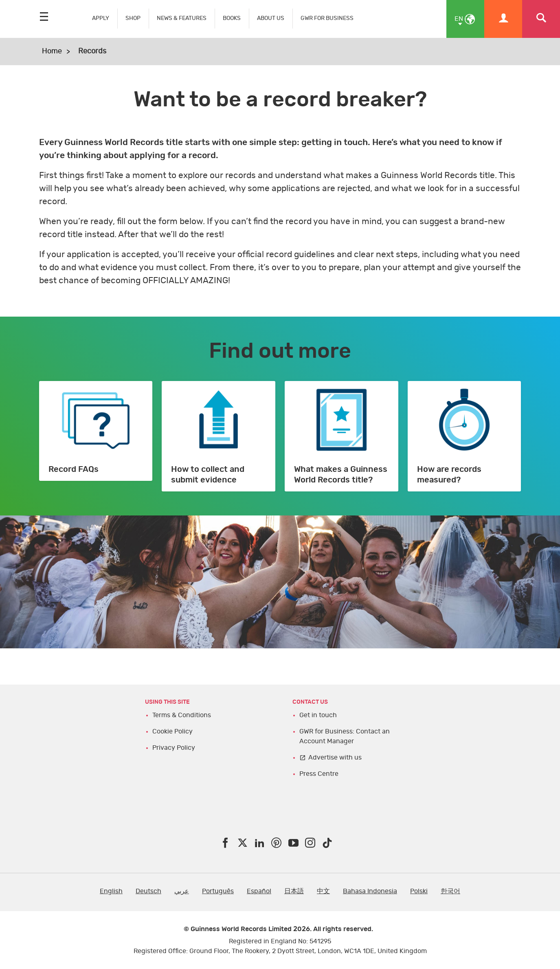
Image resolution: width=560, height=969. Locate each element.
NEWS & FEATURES (182, 18)
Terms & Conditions (182, 715)
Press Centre (319, 774)
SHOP (133, 18)
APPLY (101, 18)
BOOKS (232, 18)
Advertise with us (335, 758)
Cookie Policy (172, 731)
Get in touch (318, 715)
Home (52, 51)
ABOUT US (271, 18)
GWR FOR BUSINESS (327, 18)
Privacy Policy (174, 748)
